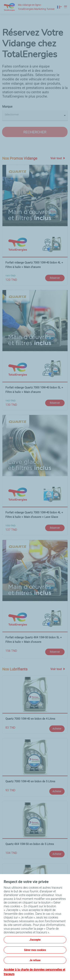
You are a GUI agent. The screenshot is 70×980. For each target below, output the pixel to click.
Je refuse (35, 960)
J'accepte (35, 940)
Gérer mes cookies (35, 950)
